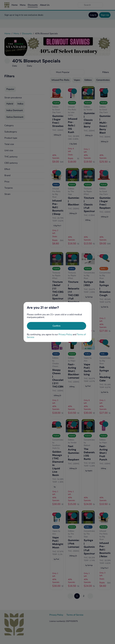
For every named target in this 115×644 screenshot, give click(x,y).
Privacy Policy (65, 334)
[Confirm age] (57, 326)
